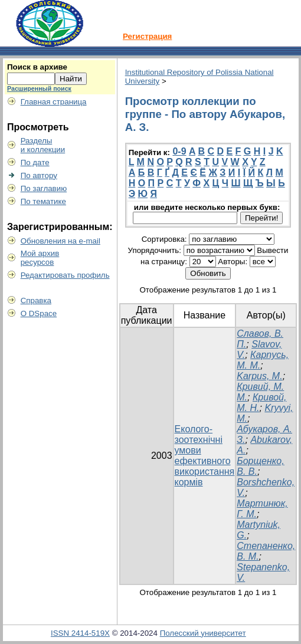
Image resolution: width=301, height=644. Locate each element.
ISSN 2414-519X (80, 633)
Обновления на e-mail (60, 241)
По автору (39, 175)
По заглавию (44, 188)
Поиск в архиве (37, 67)
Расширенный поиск (39, 88)
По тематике (43, 201)
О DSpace (39, 313)
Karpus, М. (259, 376)
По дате (35, 162)
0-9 (179, 151)
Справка (36, 300)
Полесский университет (203, 633)
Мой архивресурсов (40, 258)
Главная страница (54, 102)
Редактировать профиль (65, 275)
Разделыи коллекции (43, 145)
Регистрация (147, 36)
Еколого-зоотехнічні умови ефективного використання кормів (205, 456)
